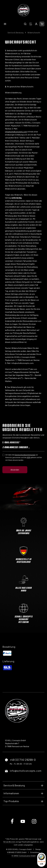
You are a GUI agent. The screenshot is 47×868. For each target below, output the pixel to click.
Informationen (11, 793)
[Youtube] (23, 823)
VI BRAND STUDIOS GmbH (17, 852)
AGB (28, 457)
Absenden (15, 470)
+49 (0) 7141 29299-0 (23, 760)
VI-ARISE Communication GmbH (24, 856)
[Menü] (5, 24)
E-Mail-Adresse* (11, 442)
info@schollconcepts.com (26, 771)
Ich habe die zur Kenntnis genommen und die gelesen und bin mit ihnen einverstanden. (24, 457)
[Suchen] (25, 24)
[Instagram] (34, 823)
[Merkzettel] (31, 24)
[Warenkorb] (42, 24)
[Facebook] (12, 823)
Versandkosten (9, 842)
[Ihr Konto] (36, 24)
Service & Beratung (14, 785)
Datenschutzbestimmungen (25, 455)
